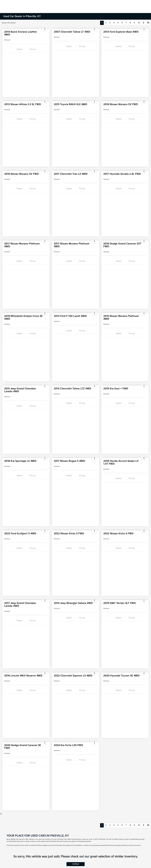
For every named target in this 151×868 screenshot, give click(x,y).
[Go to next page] (144, 23)
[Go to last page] (148, 23)
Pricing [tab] (32, 49)
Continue (76, 864)
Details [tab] (19, 49)
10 (139, 23)
